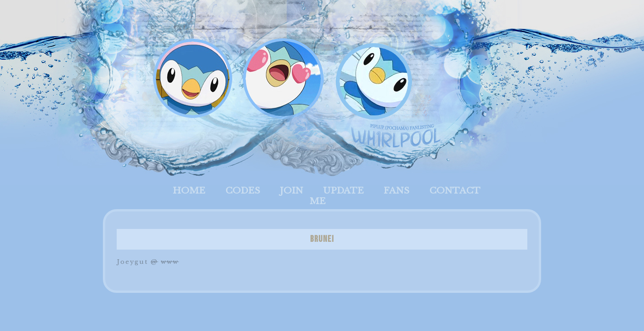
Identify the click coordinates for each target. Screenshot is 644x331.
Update (343, 191)
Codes (243, 191)
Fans (396, 191)
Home (189, 191)
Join (291, 191)
